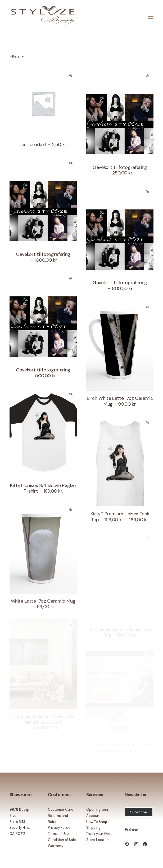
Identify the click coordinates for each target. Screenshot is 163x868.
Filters (15, 56)
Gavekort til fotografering (120, 170)
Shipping (93, 828)
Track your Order (100, 834)
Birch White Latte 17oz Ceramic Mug (120, 401)
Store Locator (98, 840)
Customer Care (61, 810)
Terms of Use (58, 834)
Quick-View (71, 76)
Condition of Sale (62, 840)
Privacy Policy (59, 828)
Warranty (56, 846)
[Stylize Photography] (43, 17)
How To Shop (97, 822)
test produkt (43, 144)
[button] (43, 104)
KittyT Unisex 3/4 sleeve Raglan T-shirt (43, 488)
